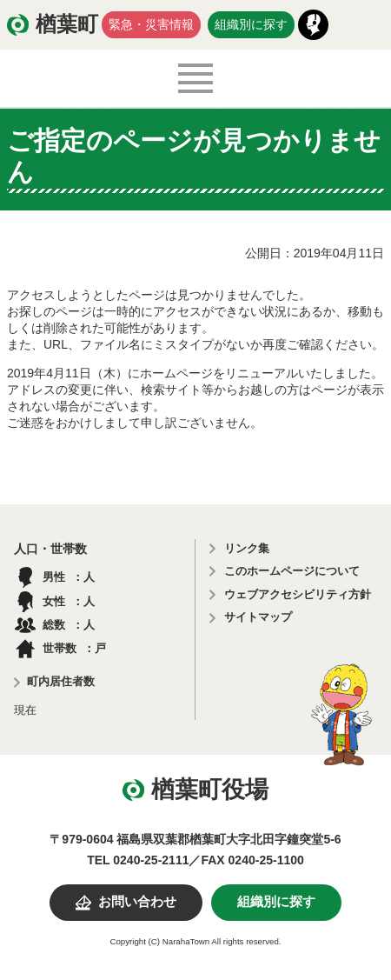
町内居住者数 (61, 681)
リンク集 (247, 548)
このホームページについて (292, 571)
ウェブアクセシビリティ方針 (298, 594)
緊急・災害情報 (151, 24)
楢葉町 (67, 24)
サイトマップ (258, 617)
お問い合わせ (137, 902)
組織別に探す (251, 24)
